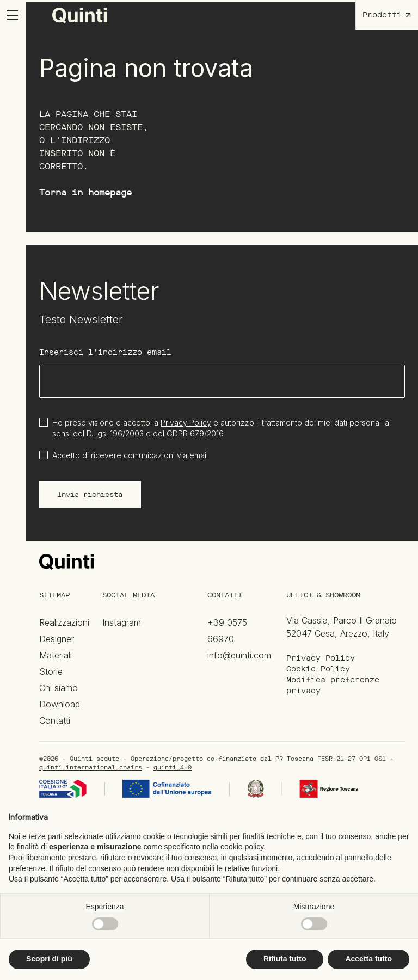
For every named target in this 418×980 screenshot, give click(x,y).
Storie (51, 671)
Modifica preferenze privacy (333, 685)
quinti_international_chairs (91, 768)
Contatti (55, 720)
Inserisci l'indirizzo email (105, 352)
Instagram (122, 622)
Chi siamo (59, 688)
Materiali (56, 655)
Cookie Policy (318, 669)
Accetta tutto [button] (368, 959)
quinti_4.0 (173, 768)
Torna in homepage (85, 192)
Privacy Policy (186, 423)
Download (60, 704)
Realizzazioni (64, 622)
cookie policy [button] (242, 847)
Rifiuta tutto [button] (285, 959)
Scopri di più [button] (49, 959)
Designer (57, 639)
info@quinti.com (239, 655)
